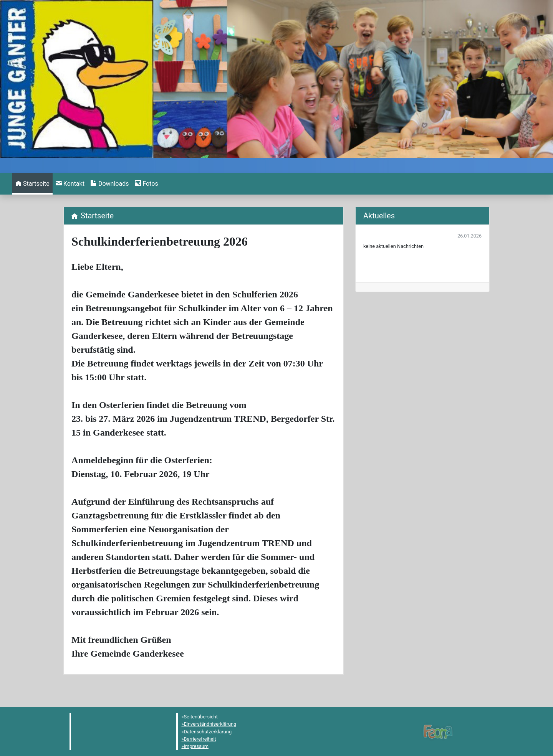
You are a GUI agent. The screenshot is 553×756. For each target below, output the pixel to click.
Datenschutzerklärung (208, 732)
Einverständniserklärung (210, 724)
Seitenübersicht (201, 717)
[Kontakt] (70, 184)
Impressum (196, 746)
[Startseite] (32, 184)
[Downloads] (110, 184)
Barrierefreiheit (200, 739)
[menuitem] (32, 184)
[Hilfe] (146, 184)
